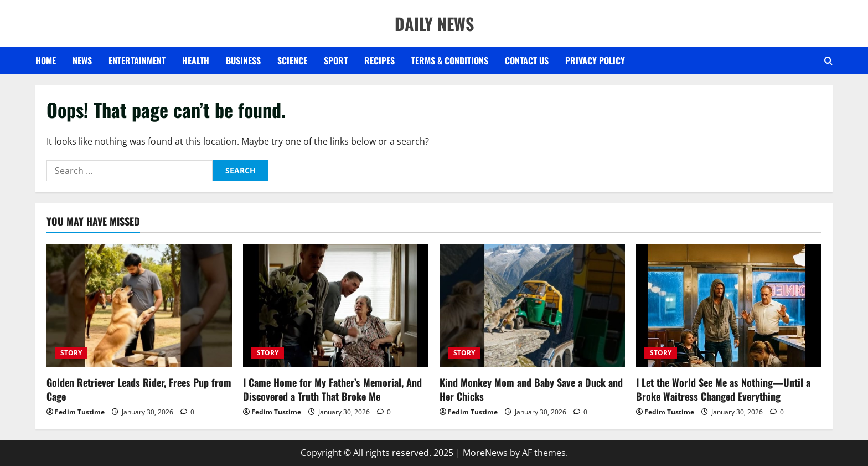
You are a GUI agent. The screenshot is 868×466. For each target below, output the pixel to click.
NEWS (82, 60)
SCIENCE (292, 60)
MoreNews (485, 453)
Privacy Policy (595, 60)
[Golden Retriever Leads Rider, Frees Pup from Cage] (139, 306)
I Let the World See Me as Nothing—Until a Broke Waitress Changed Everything (723, 389)
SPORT (336, 60)
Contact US (527, 60)
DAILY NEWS (434, 24)
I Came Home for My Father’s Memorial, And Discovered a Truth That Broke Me (332, 389)
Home (46, 60)
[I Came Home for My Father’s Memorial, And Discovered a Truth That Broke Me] (336, 306)
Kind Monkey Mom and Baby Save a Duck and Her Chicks (531, 389)
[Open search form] (828, 61)
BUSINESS (243, 60)
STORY (71, 353)
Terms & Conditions (450, 60)
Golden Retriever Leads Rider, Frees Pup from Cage (139, 389)
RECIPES (379, 60)
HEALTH (196, 60)
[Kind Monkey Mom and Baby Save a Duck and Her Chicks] (532, 306)
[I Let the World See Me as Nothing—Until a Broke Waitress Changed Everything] (729, 306)
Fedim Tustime (80, 412)
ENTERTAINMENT (137, 60)
